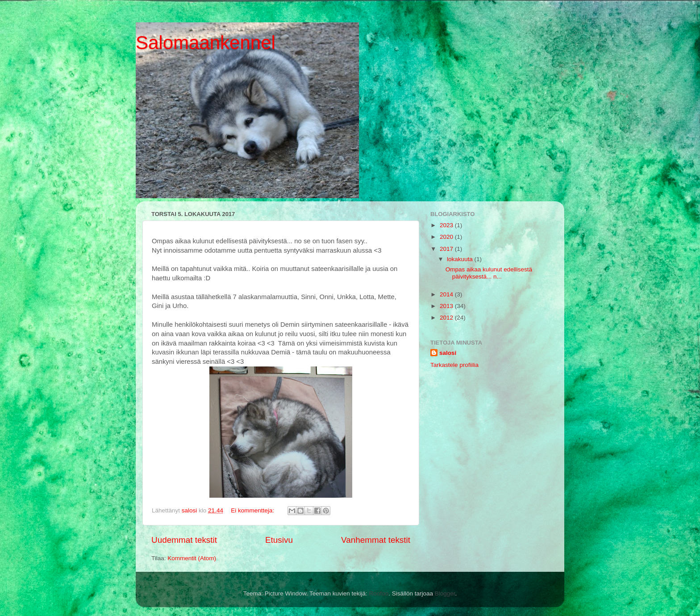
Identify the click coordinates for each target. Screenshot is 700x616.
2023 (447, 225)
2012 (447, 318)
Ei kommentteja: (253, 510)
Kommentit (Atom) (192, 558)
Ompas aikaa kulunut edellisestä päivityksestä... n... (489, 273)
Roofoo (379, 593)
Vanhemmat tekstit (376, 540)
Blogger (445, 593)
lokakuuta (461, 259)
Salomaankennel (206, 43)
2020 (447, 237)
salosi (448, 353)
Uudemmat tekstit (184, 540)
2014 (447, 294)
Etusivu (279, 540)
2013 (447, 306)
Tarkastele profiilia (454, 365)
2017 (447, 249)
